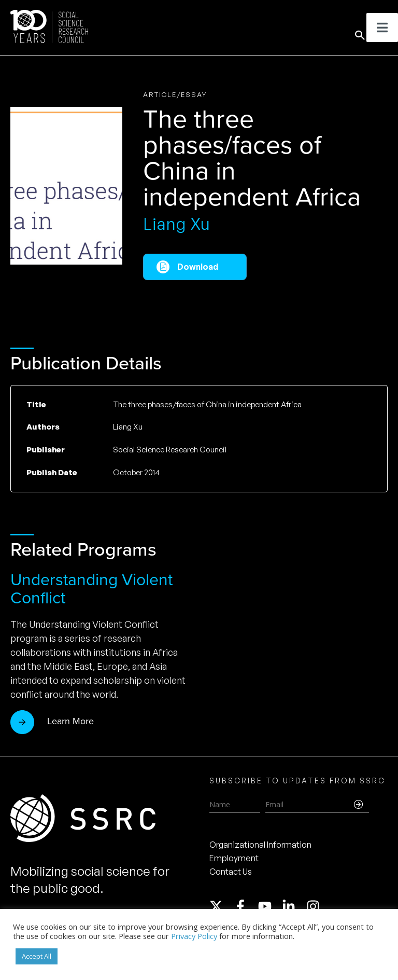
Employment (234, 858)
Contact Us (231, 872)
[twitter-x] (221, 906)
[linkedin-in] (293, 906)
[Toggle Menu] (382, 27)
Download (198, 267)
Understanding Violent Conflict (91, 589)
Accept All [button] (37, 956)
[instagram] (315, 906)
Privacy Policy (194, 936)
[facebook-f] (245, 906)
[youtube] (269, 906)
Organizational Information (260, 845)
